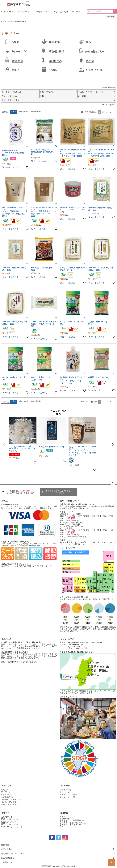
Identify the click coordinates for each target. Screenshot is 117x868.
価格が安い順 (23, 111)
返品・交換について (10, 824)
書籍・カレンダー (9, 804)
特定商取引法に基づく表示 (13, 853)
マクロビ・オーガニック (12, 799)
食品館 (10, 22)
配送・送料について (10, 819)
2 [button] (103, 112)
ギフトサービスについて (12, 827)
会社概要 (64, 813)
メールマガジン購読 (68, 795)
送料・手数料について (70, 501)
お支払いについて (9, 822)
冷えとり (5, 790)
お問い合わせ (7, 849)
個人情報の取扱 (8, 858)
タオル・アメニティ (10, 802)
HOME (3, 22)
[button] (114, 112)
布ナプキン (6, 792)
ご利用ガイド (32, 566)
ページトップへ (113, 482)
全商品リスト (7, 862)
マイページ (65, 786)
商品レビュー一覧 (67, 797)
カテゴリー (6, 786)
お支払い (6, 501)
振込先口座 (35, 545)
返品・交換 (6, 639)
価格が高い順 (36, 111)
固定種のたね (7, 797)
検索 (115, 11)
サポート (6, 813)
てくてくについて (68, 639)
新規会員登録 (65, 790)
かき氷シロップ (8, 795)
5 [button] (110, 112)
